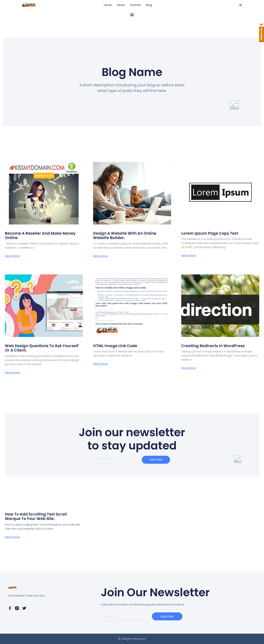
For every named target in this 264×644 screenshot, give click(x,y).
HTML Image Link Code (115, 346)
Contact (135, 5)
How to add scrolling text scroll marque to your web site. (36, 516)
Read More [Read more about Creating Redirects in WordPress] (189, 368)
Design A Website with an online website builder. (125, 236)
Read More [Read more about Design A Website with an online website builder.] (100, 256)
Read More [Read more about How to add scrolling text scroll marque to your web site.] (12, 537)
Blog (149, 5)
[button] (241, 5)
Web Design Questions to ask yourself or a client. (42, 348)
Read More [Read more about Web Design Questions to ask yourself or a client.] (12, 373)
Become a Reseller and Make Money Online (40, 236)
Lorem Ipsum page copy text (210, 233)
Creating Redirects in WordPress (213, 346)
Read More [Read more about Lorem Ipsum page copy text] (189, 256)
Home (108, 5)
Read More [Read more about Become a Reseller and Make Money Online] (12, 256)
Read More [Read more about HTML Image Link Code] (100, 364)
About (121, 5)
